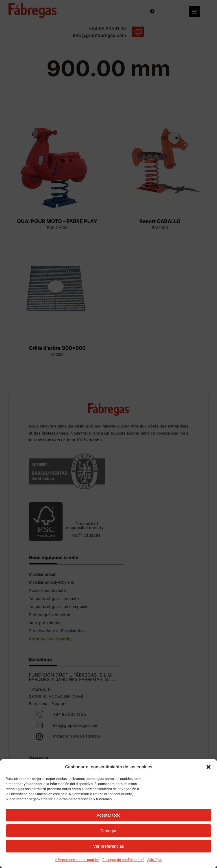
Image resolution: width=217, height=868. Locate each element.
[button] (209, 767)
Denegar (108, 831)
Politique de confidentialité (123, 860)
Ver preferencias (108, 846)
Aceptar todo (108, 815)
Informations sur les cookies (77, 860)
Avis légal (155, 860)
